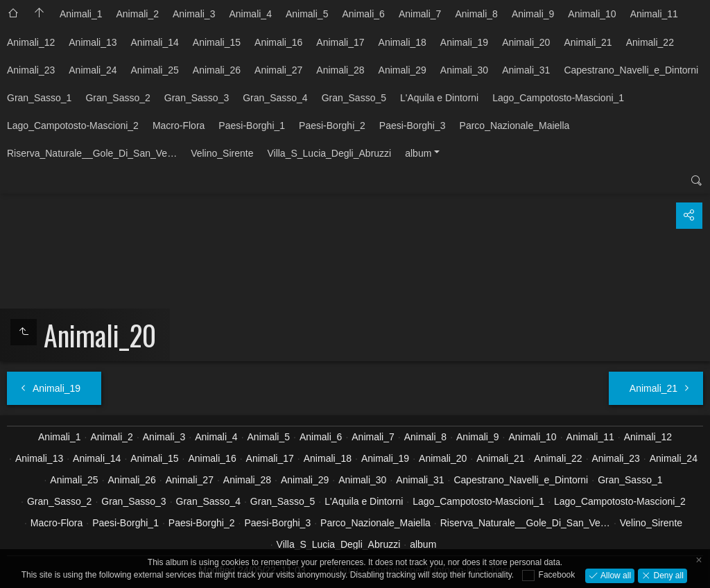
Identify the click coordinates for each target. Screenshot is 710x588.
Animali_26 (217, 70)
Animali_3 (194, 14)
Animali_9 (533, 14)
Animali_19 (464, 42)
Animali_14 (155, 42)
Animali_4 (250, 14)
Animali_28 (340, 70)
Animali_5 (307, 14)
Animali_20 (526, 42)
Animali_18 (402, 42)
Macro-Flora (179, 126)
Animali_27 (278, 70)
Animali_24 (93, 70)
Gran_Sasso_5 (354, 98)
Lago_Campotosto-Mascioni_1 (558, 98)
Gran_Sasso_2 (118, 98)
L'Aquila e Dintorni (439, 98)
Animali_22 (650, 42)
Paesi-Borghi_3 (413, 126)
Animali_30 (464, 70)
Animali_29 (402, 70)
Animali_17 (340, 42)
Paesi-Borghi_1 (252, 126)
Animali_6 (363, 14)
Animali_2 (137, 14)
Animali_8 (476, 14)
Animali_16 (278, 42)
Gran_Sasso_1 (39, 98)
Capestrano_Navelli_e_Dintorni (631, 70)
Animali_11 (654, 14)
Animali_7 (420, 14)
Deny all (667, 575)
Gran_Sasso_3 (197, 98)
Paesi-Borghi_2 (332, 126)
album (418, 153)
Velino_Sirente (222, 153)
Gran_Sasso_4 (275, 98)
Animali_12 (31, 42)
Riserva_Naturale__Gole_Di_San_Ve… (92, 153)
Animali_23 (31, 70)
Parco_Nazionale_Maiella (515, 126)
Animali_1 (81, 14)
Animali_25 (155, 70)
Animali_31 (526, 70)
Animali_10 (592, 14)
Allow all (615, 575)
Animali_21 (588, 42)
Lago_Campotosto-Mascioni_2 (73, 126)
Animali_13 (93, 42)
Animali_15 (217, 42)
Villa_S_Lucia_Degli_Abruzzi (329, 153)
